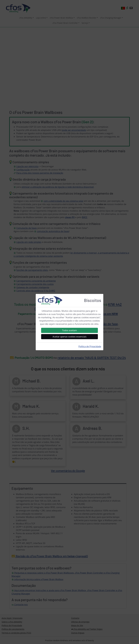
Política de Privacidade (90, 346)
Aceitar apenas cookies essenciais (69, 337)
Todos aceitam (70, 330)
